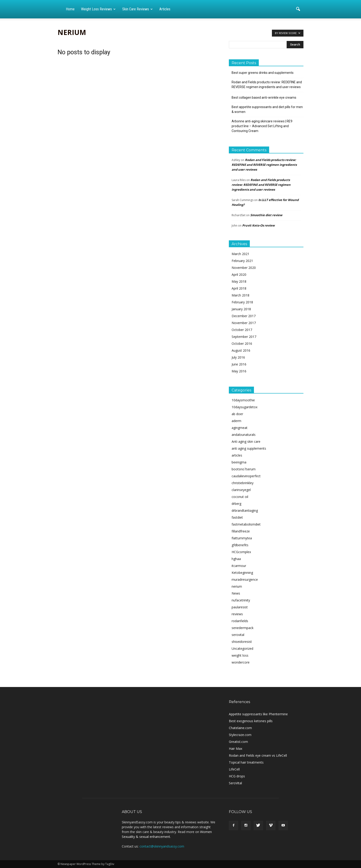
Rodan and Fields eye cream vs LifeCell (258, 755)
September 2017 (244, 337)
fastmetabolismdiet (246, 524)
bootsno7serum (244, 469)
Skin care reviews (137, 9)
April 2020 (239, 274)
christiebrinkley (243, 483)
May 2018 (239, 281)
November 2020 (244, 268)
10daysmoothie (243, 400)
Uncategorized (242, 648)
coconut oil (240, 497)
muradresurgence (245, 579)
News (236, 593)
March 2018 (240, 295)
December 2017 (244, 316)
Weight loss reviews (98, 9)
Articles (165, 9)
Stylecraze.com (240, 735)
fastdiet (237, 517)
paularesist (240, 607)
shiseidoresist (242, 642)
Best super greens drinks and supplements (263, 73)
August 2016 (241, 350)
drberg (236, 504)
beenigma (239, 462)
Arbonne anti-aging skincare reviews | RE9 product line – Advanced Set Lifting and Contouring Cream (262, 126)
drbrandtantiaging (245, 510)
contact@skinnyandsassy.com (162, 846)
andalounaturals (244, 435)
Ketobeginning (242, 573)
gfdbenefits (240, 545)
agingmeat (240, 428)
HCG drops (237, 776)
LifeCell (234, 769)
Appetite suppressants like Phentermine (258, 714)
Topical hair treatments (246, 762)
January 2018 (241, 309)
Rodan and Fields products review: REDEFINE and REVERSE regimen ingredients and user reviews (267, 85)
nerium (237, 586)
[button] (298, 9)
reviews (237, 614)
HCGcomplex (241, 552)
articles (237, 455)
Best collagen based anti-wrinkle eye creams (264, 98)
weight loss (240, 655)
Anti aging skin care (246, 441)
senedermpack (243, 628)
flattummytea (242, 538)
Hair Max (236, 749)
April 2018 (239, 288)
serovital (238, 635)
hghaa (236, 559)
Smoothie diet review (266, 215)
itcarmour (239, 566)
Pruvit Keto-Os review (258, 225)
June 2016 (239, 364)
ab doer (237, 414)
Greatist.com (238, 742)
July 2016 (238, 357)
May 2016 (239, 371)
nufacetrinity (241, 600)
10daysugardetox (245, 407)
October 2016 (242, 343)
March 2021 (240, 254)
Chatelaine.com (240, 728)
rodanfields (240, 621)
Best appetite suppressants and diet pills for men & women (267, 109)
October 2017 (242, 330)
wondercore (241, 662)
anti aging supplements (249, 448)
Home (70, 9)
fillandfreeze (241, 531)
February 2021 (242, 261)
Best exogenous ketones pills (251, 721)
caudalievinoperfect (246, 476)
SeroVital (235, 783)
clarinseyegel (241, 490)
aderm (236, 421)
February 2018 (242, 302)
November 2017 (244, 323)
